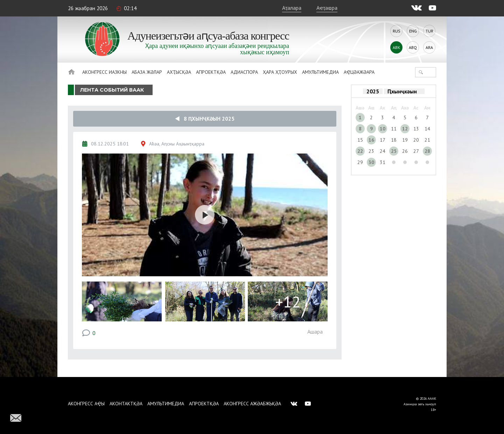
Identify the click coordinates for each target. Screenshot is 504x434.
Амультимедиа (320, 72)
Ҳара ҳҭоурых (280, 72)
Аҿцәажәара (359, 72)
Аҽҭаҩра (327, 8)
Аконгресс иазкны (104, 72)
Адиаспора (244, 72)
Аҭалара (292, 8)
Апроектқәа (211, 72)
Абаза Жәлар (147, 72)
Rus (397, 31)
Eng (413, 31)
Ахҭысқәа (179, 72)
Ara (429, 47)
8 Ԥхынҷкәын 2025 (205, 119)
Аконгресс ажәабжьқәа (252, 404)
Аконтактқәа (126, 404)
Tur (429, 31)
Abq (413, 47)
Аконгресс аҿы (86, 404)
